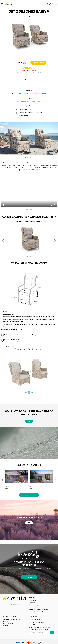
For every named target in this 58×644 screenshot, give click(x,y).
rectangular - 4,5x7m (14, 487)
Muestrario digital (21, 116)
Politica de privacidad (36, 611)
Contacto (32, 603)
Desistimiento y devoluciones (38, 609)
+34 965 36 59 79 (35, 619)
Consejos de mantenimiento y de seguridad (29, 113)
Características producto (24, 109)
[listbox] (25, 63)
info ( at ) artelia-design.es (38, 622)
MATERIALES (29, 577)
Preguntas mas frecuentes (11, 619)
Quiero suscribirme (37, 633)
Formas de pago (8, 624)
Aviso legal (32, 600)
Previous (3, 480)
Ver (29, 421)
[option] (25, 63)
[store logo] (10, 4)
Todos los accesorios (29, 495)
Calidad (5, 626)
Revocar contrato (14, 604)
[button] (27, 211)
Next (55, 480)
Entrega (5, 621)
